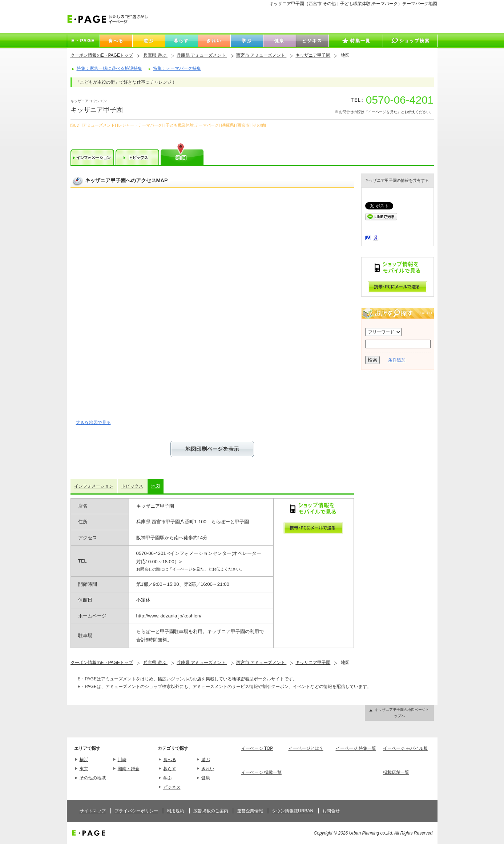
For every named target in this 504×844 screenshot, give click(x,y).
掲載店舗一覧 (396, 772)
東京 (84, 769)
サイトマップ (93, 811)
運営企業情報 (250, 811)
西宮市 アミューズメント (261, 55)
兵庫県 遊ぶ (155, 55)
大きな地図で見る (93, 423)
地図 (156, 486)
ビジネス (172, 787)
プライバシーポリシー (136, 811)
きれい (208, 769)
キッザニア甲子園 (313, 55)
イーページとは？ (306, 748)
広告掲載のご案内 (211, 811)
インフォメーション (94, 486)
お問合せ (331, 811)
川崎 (122, 760)
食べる (170, 760)
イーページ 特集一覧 (356, 748)
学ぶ (168, 778)
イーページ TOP (257, 748)
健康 (206, 778)
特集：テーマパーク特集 (177, 68)
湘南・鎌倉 (129, 769)
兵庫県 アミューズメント (202, 55)
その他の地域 (93, 778)
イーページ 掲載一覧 (261, 772)
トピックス (132, 486)
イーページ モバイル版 (405, 748)
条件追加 (397, 360)
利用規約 (176, 811)
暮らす (170, 769)
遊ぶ (206, 760)
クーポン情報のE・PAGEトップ (102, 55)
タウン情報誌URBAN (293, 811)
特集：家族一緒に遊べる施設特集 (109, 68)
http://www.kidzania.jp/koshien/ (169, 616)
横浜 (84, 760)
